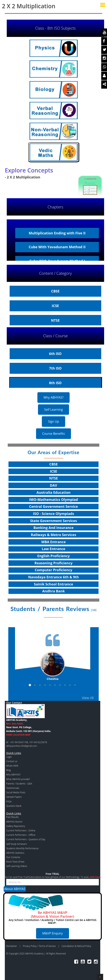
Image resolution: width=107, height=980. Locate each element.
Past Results (12, 817)
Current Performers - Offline (21, 835)
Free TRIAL (53, 874)
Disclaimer (12, 946)
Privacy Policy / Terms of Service (39, 946)
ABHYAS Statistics (15, 853)
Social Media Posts (16, 792)
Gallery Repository (16, 826)
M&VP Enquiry (52, 933)
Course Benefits (54, 434)
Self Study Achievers (17, 844)
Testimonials (13, 788)
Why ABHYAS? (54, 397)
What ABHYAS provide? (18, 779)
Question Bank (14, 806)
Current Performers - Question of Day (26, 839)
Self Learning (53, 410)
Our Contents (13, 857)
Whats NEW (12, 766)
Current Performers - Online (21, 831)
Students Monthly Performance (22, 848)
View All (88, 698)
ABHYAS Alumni (14, 822)
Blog (8, 770)
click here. (95, 877)
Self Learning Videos (17, 866)
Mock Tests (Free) (15, 862)
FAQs (9, 801)
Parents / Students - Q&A (19, 784)
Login (9, 757)
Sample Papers (14, 797)
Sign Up (53, 421)
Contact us (12, 761)
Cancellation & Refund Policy (76, 946)
